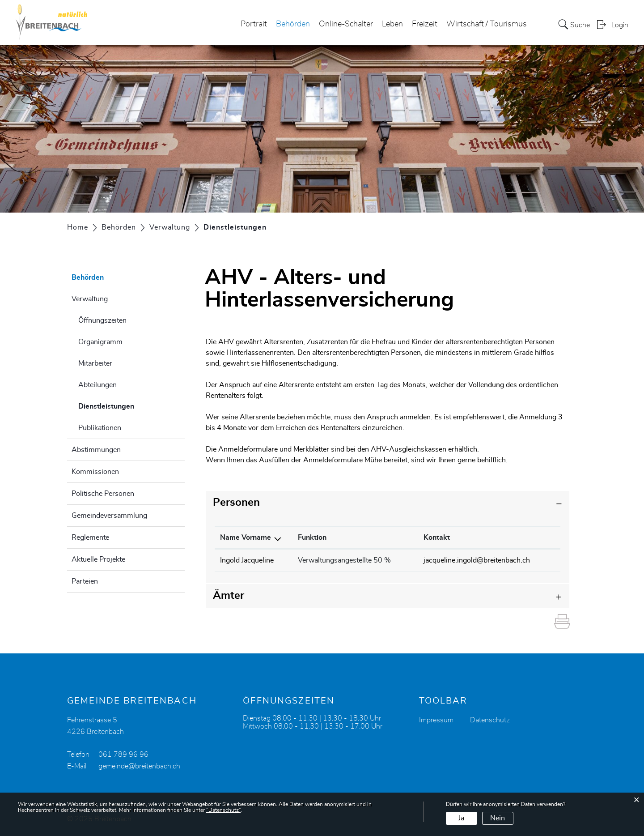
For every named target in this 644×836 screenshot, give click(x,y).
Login (620, 25)
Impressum (436, 720)
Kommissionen (95, 472)
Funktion (312, 537)
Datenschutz (490, 720)
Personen (236, 503)
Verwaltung (90, 299)
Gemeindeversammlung (109, 516)
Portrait (254, 24)
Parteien (85, 581)
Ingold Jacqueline (247, 560)
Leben (392, 24)
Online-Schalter (346, 24)
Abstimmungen (96, 450)
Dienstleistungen (129, 405)
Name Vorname (246, 537)
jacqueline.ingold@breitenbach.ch (477, 560)
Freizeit (425, 24)
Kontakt (437, 537)
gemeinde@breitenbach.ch (139, 766)
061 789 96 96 (123, 755)
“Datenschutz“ (223, 810)
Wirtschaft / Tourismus (487, 24)
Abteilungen (97, 385)
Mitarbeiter (95, 363)
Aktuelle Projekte (98, 559)
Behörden (293, 24)
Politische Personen (103, 494)
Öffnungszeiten (102, 320)
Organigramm (100, 342)
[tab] (388, 503)
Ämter (229, 596)
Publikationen (100, 428)
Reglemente (90, 537)
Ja (461, 818)
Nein (498, 818)
